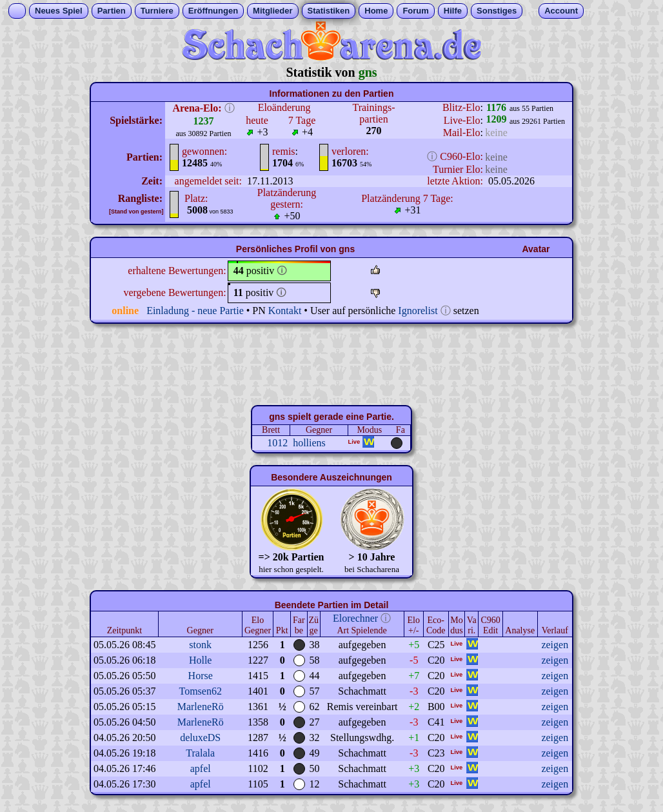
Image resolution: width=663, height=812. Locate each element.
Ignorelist (418, 311)
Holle (201, 660)
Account (561, 11)
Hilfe (453, 11)
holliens (309, 443)
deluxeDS (200, 738)
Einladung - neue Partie (195, 311)
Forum (415, 11)
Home (376, 11)
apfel (201, 768)
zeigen (555, 645)
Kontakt (285, 311)
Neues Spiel (59, 11)
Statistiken (329, 11)
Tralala (200, 753)
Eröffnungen (213, 11)
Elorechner (355, 618)
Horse (201, 676)
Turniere (157, 11)
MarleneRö (201, 707)
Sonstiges (497, 11)
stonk (200, 645)
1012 (277, 443)
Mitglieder (272, 11)
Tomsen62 (200, 691)
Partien (112, 11)
